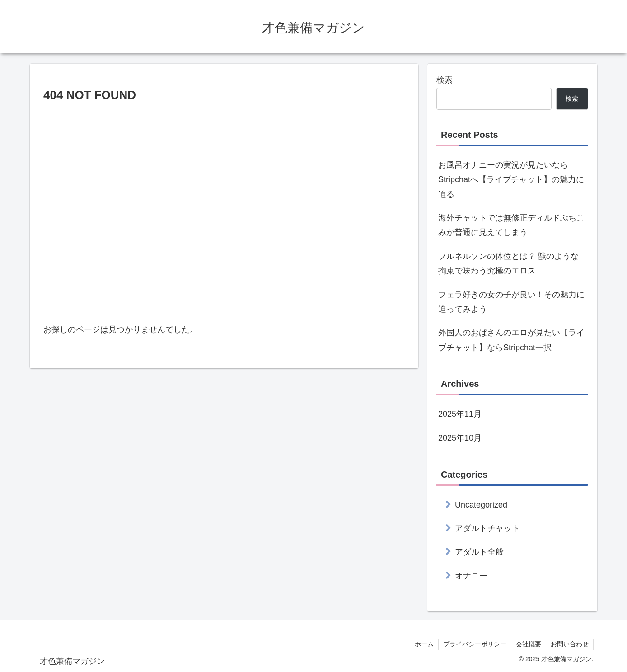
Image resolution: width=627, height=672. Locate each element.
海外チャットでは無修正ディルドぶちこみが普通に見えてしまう (511, 225)
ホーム (424, 644)
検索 (445, 80)
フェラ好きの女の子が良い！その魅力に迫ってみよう (511, 302)
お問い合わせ (570, 644)
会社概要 (529, 644)
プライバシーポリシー (475, 644)
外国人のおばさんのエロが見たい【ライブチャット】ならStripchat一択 (511, 340)
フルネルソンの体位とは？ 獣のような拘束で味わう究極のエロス (508, 263)
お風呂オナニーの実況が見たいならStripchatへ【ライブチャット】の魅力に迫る (511, 180)
